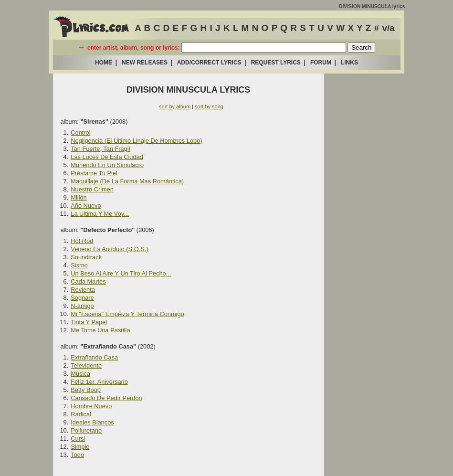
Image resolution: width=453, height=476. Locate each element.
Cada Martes (88, 281)
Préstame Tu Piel (94, 173)
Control (80, 132)
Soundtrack (86, 257)
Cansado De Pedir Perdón (106, 398)
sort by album (175, 106)
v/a (388, 28)
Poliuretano (86, 430)
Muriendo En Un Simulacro (107, 165)
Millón (79, 197)
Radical (81, 414)
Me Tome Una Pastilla (100, 330)
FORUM (321, 63)
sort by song (209, 106)
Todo (77, 455)
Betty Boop (86, 390)
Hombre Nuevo (91, 406)
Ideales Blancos (92, 422)
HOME (104, 63)
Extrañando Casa (94, 357)
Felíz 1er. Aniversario (99, 382)
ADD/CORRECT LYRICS (209, 63)
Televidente (86, 365)
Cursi (78, 439)
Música (80, 374)
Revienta (83, 290)
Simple (80, 447)
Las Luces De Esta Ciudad (107, 157)
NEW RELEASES (145, 63)
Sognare (82, 298)
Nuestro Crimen (92, 189)
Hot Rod (82, 241)
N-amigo (82, 306)
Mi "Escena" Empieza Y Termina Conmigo (127, 314)
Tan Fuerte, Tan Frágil (100, 149)
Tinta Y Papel (89, 322)
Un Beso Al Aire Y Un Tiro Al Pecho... (121, 273)
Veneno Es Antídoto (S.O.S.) (109, 249)
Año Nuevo (86, 206)
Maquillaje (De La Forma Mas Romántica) (127, 181)
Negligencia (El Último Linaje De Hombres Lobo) (136, 141)
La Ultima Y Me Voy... (100, 214)
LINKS (349, 63)
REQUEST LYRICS (276, 63)
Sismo (79, 265)
